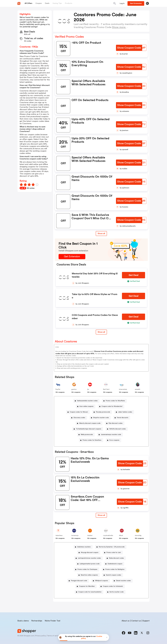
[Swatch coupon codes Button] (113, 575)
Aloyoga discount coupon (90, 553)
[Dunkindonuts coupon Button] (114, 564)
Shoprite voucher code (101, 418)
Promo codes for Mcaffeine (115, 401)
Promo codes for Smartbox (92, 440)
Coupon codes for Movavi (79, 412)
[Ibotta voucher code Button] (116, 592)
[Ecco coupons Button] (113, 440)
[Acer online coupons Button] (86, 406)
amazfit (137, 389)
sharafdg (138, 535)
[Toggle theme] (147, 3)
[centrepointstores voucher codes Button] (89, 558)
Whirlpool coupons (101, 581)
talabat (90, 535)
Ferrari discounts (123, 418)
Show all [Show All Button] (101, 233)
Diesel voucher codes (123, 581)
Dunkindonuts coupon (115, 564)
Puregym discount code (79, 581)
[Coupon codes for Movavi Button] (78, 412)
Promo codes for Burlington (115, 569)
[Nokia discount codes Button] (116, 558)
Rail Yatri (106, 389)
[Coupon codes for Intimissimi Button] (112, 586)
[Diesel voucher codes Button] (123, 581)
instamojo (75, 535)
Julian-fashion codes (125, 412)
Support (146, 621)
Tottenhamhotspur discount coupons (89, 429)
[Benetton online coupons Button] (88, 575)
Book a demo (23, 621)
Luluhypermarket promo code (90, 564)
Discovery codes (79, 418)
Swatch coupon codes (113, 575)
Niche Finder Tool (52, 621)
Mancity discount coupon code (90, 423)
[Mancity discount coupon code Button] (89, 423)
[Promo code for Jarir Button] (113, 553)
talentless (59, 535)
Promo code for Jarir (114, 553)
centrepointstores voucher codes (89, 558)
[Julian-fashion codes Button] (124, 412)
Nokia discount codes (116, 558)
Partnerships (37, 621)
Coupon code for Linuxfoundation (90, 592)
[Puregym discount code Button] (78, 581)
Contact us (136, 621)
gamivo (74, 389)
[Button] (122, 3)
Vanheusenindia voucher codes (87, 401)
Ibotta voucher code (117, 592)
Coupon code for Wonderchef (112, 406)
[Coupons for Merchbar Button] (86, 586)
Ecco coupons (114, 440)
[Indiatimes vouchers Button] (83, 547)
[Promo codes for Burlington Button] (114, 569)
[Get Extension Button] (72, 257)
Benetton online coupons (89, 575)
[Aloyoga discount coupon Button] (89, 553)
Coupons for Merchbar (87, 586)
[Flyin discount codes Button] (115, 423)
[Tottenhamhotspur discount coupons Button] (88, 429)
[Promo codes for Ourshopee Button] (86, 569)
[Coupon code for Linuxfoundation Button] (89, 592)
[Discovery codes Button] (78, 418)
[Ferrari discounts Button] (122, 418)
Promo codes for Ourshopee (87, 569)
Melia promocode (87, 435)
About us (126, 621)
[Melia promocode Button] (86, 435)
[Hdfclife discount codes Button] (117, 429)
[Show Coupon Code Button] (129, 48)
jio (88, 389)
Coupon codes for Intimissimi (113, 586)
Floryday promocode (103, 412)
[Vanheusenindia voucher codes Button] (86, 401)
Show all (101, 515)
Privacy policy (41, 636)
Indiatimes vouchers (84, 547)
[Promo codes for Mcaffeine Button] (114, 401)
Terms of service (54, 636)
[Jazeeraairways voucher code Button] (110, 435)
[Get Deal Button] (134, 275)
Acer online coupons (86, 406)
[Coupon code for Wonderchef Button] (111, 406)
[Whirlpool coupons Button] (101, 581)
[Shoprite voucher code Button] (100, 418)
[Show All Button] (101, 515)
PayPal (58, 389)
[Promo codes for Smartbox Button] (91, 440)
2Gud (121, 535)
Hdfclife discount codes (118, 429)
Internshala (123, 389)
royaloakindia (108, 535)
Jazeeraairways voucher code (111, 435)
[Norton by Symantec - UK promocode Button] (111, 547)
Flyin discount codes (116, 423)
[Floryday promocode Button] (102, 412)
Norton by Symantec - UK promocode (112, 547)
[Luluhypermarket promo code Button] (89, 564)
